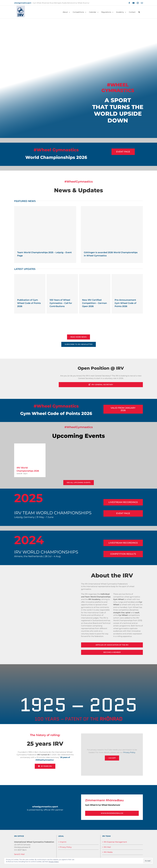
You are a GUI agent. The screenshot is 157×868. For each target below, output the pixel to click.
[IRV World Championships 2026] (30, 454)
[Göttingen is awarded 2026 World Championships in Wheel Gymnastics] (112, 227)
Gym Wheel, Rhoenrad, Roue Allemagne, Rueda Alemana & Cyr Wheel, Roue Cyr (61, 3)
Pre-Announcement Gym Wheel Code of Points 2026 (125, 303)
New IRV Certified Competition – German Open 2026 (94, 303)
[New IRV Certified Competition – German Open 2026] (95, 285)
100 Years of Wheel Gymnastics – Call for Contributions (61, 303)
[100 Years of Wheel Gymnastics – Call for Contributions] (62, 285)
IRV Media (108, 852)
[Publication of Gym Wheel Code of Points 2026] (30, 285)
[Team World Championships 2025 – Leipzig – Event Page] (45, 227)
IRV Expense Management (115, 842)
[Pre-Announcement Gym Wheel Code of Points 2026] (127, 285)
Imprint (63, 842)
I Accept (112, 758)
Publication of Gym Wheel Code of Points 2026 (29, 303)
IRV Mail (107, 847)
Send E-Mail (19, 854)
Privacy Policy (129, 752)
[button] (139, 12)
